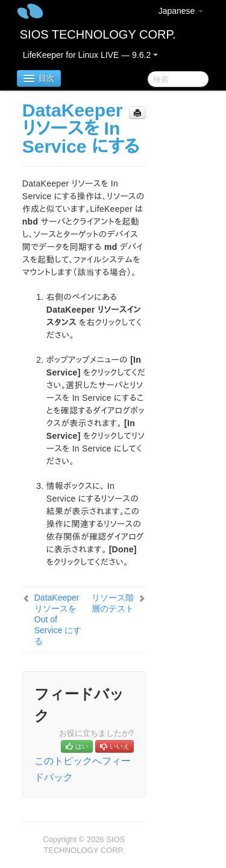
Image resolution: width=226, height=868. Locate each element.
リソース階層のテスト (113, 603)
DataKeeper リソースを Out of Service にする (58, 619)
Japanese (181, 11)
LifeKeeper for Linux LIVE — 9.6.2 (90, 55)
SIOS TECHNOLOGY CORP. (98, 34)
